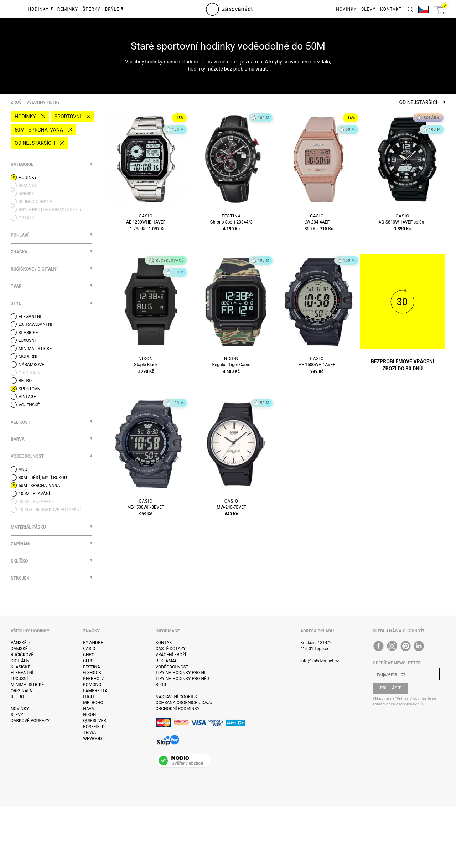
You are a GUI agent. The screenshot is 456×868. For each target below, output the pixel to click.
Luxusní (19, 679)
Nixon (89, 715)
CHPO (89, 655)
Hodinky (25, 117)
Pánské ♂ (21, 643)
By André (93, 643)
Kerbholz (94, 679)
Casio (89, 649)
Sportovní (68, 117)
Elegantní (22, 673)
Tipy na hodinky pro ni (181, 673)
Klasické (20, 667)
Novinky (20, 709)
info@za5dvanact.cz (320, 661)
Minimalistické (27, 685)
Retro (17, 697)
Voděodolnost (172, 667)
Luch (88, 697)
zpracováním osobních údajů (398, 704)
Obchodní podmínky (178, 709)
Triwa (89, 733)
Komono (92, 685)
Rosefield (94, 727)
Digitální (20, 661)
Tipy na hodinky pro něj (182, 679)
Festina (92, 667)
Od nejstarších (35, 143)
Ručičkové (22, 655)
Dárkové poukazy (30, 721)
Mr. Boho (93, 703)
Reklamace (168, 661)
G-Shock (92, 673)
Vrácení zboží (171, 655)
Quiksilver (95, 721)
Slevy (17, 715)
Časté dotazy (171, 649)
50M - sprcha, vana (39, 130)
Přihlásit (391, 688)
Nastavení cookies (176, 697)
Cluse (89, 661)
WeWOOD (92, 739)
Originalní (22, 691)
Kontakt (165, 643)
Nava (89, 709)
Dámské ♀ (21, 649)
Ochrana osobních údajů (184, 703)
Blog (161, 685)
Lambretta (95, 691)
